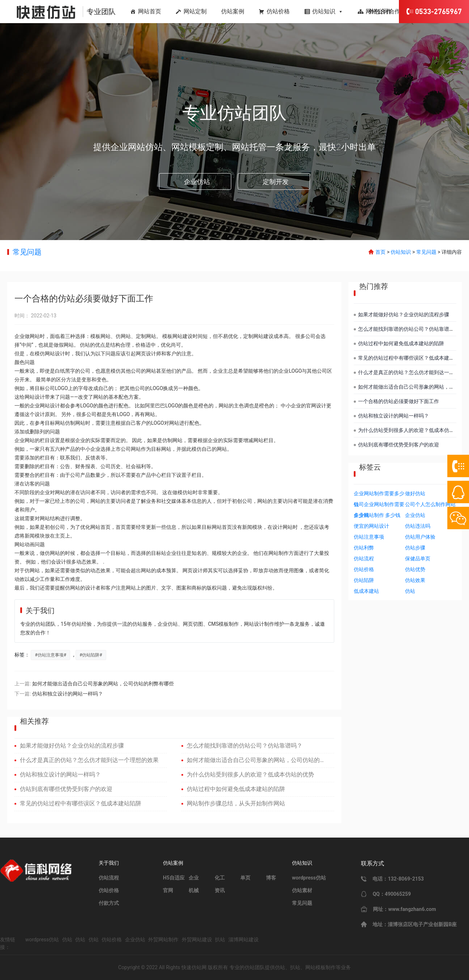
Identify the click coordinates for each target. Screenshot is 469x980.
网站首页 (150, 11)
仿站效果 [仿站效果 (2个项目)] (415, 580)
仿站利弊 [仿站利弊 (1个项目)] (364, 548)
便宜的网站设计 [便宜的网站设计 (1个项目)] (371, 526)
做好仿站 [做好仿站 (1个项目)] (415, 493)
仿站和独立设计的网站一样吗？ (68, 694)
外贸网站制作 (163, 940)
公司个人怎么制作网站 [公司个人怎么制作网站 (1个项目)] (430, 504)
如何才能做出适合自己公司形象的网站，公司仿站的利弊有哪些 (103, 684)
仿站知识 (328, 11)
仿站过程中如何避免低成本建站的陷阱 (236, 789)
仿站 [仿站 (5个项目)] (410, 591)
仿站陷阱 (91, 655)
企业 (194, 878)
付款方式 (109, 903)
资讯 (220, 890)
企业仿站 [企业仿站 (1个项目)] (415, 515)
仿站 (67, 940)
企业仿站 (197, 182)
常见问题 (27, 252)
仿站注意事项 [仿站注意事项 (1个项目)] (369, 537)
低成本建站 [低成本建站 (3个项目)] (366, 591)
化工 (220, 878)
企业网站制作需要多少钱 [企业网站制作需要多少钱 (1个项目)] (379, 495)
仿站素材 (302, 890)
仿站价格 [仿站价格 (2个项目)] (364, 569)
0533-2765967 (434, 11)
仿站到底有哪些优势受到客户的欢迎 (66, 789)
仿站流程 (109, 878)
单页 (245, 878)
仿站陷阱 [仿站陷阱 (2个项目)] (364, 580)
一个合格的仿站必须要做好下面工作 (399, 401)
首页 (380, 252)
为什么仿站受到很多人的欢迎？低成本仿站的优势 (250, 774)
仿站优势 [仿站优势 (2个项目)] (415, 569)
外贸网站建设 (197, 940)
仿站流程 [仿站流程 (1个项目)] (364, 559)
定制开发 (276, 182)
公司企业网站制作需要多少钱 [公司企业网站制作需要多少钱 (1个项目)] (379, 506)
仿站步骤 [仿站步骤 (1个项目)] (415, 548)
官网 (168, 890)
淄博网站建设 (244, 940)
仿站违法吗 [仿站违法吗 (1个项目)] (418, 526)
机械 (194, 890)
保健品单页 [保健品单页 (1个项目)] (418, 559)
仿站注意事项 (51, 655)
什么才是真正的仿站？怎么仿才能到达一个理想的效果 (89, 760)
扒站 (220, 940)
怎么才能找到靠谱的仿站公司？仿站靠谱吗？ (245, 746)
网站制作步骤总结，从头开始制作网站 (236, 803)
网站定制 (195, 11)
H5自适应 (174, 878)
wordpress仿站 (309, 878)
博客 (271, 878)
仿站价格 (278, 11)
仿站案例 (233, 11)
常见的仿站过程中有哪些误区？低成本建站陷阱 (81, 803)
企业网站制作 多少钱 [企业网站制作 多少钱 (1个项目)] (377, 515)
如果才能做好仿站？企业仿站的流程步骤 (72, 746)
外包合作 (380, 11)
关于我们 (109, 863)
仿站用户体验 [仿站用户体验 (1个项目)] (420, 537)
